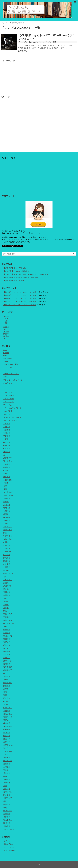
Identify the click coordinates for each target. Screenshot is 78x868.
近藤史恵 (7, 783)
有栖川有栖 (8, 614)
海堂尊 (6, 689)
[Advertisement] (19, 77)
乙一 (5, 455)
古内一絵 (7, 508)
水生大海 (7, 676)
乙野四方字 (8, 458)
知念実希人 (8, 714)
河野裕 (6, 680)
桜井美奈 (7, 655)
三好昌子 (7, 436)
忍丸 (5, 577)
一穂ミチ (7, 427)
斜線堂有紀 (8, 586)
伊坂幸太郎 (8, 480)
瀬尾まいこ (8, 695)
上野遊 (6, 439)
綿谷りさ (7, 742)
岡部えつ (7, 561)
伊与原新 (7, 477)
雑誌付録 (7, 804)
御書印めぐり (9, 573)
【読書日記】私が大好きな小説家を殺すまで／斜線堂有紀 (26, 274)
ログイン (7, 841)
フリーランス (9, 402)
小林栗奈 (7, 545)
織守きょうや (9, 745)
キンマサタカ (9, 396)
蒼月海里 (7, 758)
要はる (6, 770)
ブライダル (8, 405)
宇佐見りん (8, 527)
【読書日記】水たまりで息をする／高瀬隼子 (21, 278)
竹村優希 (7, 730)
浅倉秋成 (7, 686)
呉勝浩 (6, 514)
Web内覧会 (8, 358)
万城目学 (7, 433)
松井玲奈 (7, 645)
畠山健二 (7, 705)
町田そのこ (8, 701)
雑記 (5, 801)
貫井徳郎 (7, 773)
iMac (5, 350)
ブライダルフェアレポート (14, 408)
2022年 (6, 327)
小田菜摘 (7, 549)
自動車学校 (8, 751)
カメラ (6, 389)
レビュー (7, 424)
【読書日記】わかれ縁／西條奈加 (16, 271)
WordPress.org (9, 850)
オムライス (8, 383)
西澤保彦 (7, 767)
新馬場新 (7, 595)
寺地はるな (8, 539)
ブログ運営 (52, 42)
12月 (7, 319)
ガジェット (8, 392)
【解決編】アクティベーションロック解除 (20, 292)
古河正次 (7, 511)
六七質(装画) (8, 492)
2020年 (6, 332)
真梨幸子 (7, 711)
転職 (5, 776)
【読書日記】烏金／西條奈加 (15, 268)
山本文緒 (7, 555)
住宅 (5, 486)
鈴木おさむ (8, 792)
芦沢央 (6, 755)
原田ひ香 (7, 505)
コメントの (10, 847)
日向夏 (6, 602)
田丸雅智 (7, 698)
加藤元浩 (7, 499)
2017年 (6, 338)
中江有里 (7, 449)
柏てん (6, 648)
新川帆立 (7, 592)
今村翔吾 (7, 467)
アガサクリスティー (11, 374)
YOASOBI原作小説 (11, 364)
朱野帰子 (7, 630)
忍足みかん (8, 580)
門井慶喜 (7, 795)
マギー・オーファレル (12, 417)
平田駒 (6, 570)
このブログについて (39, 42)
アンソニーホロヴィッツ (13, 380)
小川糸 (6, 542)
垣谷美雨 (7, 520)
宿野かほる (8, 536)
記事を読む (23, 51)
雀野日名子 (8, 798)
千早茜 (6, 502)
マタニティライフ (10, 421)
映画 (5, 611)
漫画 (5, 692)
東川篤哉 (7, 639)
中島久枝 (7, 442)
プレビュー (8, 414)
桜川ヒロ (7, 658)
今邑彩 (6, 470)
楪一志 (6, 673)
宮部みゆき (8, 530)
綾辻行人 (7, 739)
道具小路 (7, 789)
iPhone (6, 353)
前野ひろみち (9, 495)
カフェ (6, 386)
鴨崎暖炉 (7, 826)
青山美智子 (8, 811)
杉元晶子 (7, 633)
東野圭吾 (7, 642)
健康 (5, 489)
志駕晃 (6, 583)
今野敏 (6, 474)
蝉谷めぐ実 (8, 761)
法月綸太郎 (8, 683)
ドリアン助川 (9, 399)
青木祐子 (7, 814)
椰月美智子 (8, 670)
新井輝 (6, 589)
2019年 (6, 334)
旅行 (5, 598)
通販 (5, 786)
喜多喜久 (7, 517)
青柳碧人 (7, 817)
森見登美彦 (8, 667)
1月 (6, 323)
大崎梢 (6, 524)
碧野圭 (6, 720)
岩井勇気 (7, 564)
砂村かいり (8, 717)
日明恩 (6, 605)
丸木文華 (7, 452)
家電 (5, 533)
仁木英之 (7, 464)
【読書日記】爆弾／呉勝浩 (14, 281)
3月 (6, 321)
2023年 (6, 316)
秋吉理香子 (8, 726)
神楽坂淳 (7, 723)
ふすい (6, 371)
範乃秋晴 (7, 733)
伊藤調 (6, 483)
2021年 (6, 329)
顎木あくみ (8, 820)
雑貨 (5, 808)
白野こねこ (8, 708)
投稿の (8, 844)
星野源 (6, 608)
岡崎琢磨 (7, 558)
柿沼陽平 (7, 652)
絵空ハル (7, 736)
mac (5, 356)
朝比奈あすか (9, 623)
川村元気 (7, 567)
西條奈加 (7, 764)
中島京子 (7, 446)
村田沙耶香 (8, 636)
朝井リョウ (8, 620)
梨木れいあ (8, 661)
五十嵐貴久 (8, 461)
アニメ (6, 377)
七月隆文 (7, 430)
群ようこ (7, 748)
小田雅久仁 (8, 552)
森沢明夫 (7, 664)
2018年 (6, 336)
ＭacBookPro (8, 829)
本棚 (5, 627)
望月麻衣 (7, 617)
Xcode (6, 361)
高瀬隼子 (7, 823)
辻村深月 (7, 779)
